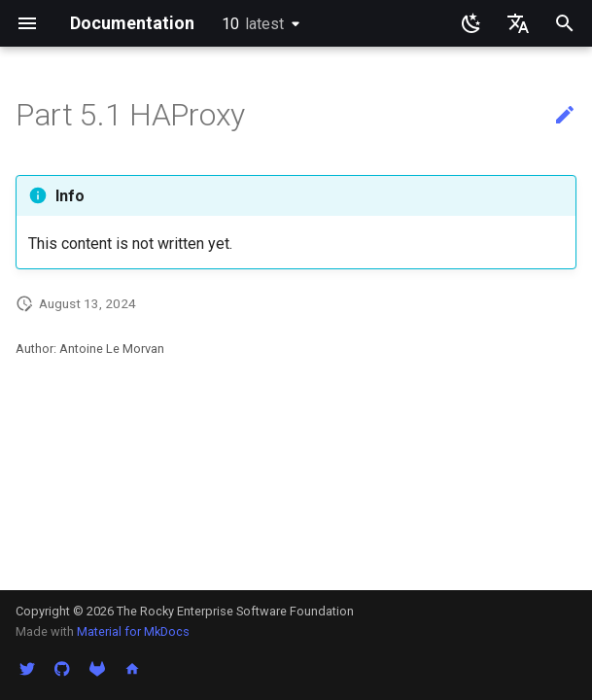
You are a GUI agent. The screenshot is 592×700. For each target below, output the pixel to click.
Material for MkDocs (133, 631)
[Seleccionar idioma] (518, 23)
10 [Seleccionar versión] (253, 24)
